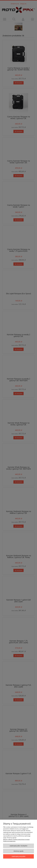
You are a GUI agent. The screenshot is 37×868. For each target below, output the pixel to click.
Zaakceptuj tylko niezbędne (18, 846)
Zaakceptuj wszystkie (18, 856)
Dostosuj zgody (19, 851)
